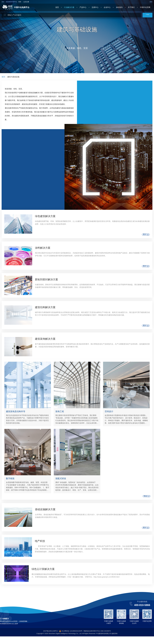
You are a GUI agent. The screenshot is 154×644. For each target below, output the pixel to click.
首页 (151, 2)
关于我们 (131, 7)
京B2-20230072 (106, 639)
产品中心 (83, 7)
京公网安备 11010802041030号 (71, 639)
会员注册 (26, 2)
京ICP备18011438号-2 (51, 639)
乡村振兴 (119, 7)
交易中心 (95, 7)
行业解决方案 (69, 7)
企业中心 (107, 7)
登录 (20, 2)
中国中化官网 (145, 7)
